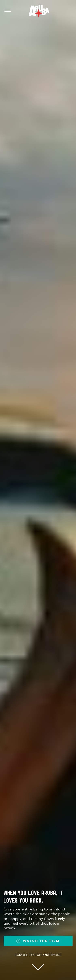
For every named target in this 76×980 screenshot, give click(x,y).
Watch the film (41, 941)
